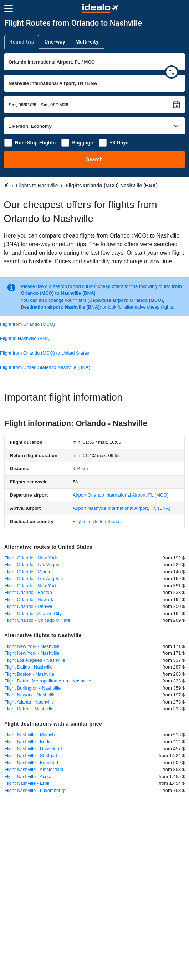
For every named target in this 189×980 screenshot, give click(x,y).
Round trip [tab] (22, 42)
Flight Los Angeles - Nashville (35, 660)
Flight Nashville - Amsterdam (34, 769)
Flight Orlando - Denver (28, 606)
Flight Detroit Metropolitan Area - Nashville (48, 681)
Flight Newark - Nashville (30, 695)
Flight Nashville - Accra (28, 776)
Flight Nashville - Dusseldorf (33, 749)
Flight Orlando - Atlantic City (33, 613)
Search (95, 159)
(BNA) (122, 508)
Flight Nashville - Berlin (28, 742)
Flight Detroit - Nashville (29, 709)
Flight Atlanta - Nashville (29, 702)
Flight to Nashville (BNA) (25, 338)
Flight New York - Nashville (32, 646)
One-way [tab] (55, 42)
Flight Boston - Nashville (29, 674)
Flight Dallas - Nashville (29, 667)
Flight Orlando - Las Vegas (32, 565)
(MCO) (121, 495)
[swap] (172, 72)
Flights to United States (97, 521)
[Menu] (9, 9)
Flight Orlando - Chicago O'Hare (37, 620)
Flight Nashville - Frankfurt (31, 763)
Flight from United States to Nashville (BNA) (45, 367)
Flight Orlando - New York (31, 558)
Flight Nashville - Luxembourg (35, 790)
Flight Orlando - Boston (28, 592)
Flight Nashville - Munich (30, 735)
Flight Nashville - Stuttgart (31, 755)
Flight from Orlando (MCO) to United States (45, 353)
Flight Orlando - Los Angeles (34, 578)
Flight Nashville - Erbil (27, 783)
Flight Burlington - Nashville (32, 688)
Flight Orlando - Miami (27, 572)
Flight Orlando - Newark (29, 600)
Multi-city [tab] (87, 42)
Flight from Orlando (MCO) (27, 324)
